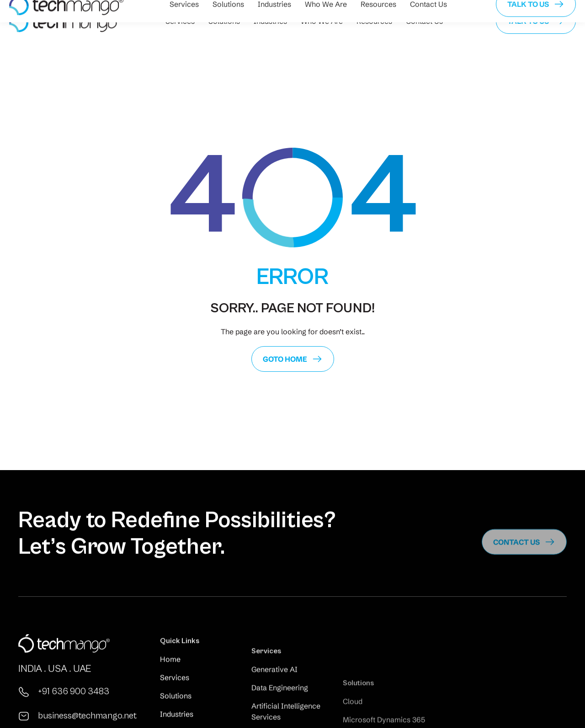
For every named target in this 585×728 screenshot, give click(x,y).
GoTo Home (285, 359)
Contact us (516, 558)
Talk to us (528, 21)
